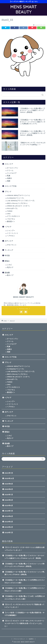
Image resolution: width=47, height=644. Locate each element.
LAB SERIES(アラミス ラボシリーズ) (21, 201)
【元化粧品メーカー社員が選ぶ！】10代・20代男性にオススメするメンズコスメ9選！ (25, 598)
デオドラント (12, 245)
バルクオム (11, 219)
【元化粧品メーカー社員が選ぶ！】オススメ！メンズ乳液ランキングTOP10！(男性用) (25, 573)
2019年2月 (9, 527)
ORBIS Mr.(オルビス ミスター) (18, 206)
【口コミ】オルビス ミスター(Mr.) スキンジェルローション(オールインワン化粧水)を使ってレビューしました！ (24, 623)
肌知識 (7, 273)
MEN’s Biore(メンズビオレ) (17, 203)
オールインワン (13, 168)
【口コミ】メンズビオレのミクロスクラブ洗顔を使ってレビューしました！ (25, 606)
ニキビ (9, 265)
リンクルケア (12, 173)
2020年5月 (9, 500)
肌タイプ (10, 275)
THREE (10, 211)
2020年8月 (9, 489)
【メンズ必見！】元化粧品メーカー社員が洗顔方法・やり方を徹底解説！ (25, 614)
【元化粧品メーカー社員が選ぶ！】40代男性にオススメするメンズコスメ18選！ (25, 581)
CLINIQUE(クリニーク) (15, 198)
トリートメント (13, 233)
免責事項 (31, 639)
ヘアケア (8, 227)
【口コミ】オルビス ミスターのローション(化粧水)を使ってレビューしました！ (25, 549)
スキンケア (9, 164)
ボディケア (9, 241)
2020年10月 (9, 478)
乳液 (9, 176)
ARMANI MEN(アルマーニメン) (18, 195)
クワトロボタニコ (13, 216)
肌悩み (7, 261)
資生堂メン (11, 221)
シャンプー (11, 231)
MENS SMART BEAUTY (23, 9)
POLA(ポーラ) (12, 208)
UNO (9, 214)
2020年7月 (9, 495)
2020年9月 (9, 484)
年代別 (7, 255)
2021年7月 (9, 473)
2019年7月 (9, 511)
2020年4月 (9, 505)
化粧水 (9, 178)
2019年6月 (9, 516)
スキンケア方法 (11, 186)
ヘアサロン (11, 236)
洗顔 (9, 181)
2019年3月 (9, 522)
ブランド (8, 192)
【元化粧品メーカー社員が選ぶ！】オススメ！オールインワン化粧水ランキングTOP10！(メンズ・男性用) (25, 557)
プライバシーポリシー (19, 639)
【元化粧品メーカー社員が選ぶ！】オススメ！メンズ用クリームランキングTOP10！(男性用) (25, 565)
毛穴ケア (10, 267)
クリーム (10, 170)
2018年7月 (9, 533)
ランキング (9, 250)
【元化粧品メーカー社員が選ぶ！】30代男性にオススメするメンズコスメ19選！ (25, 590)
